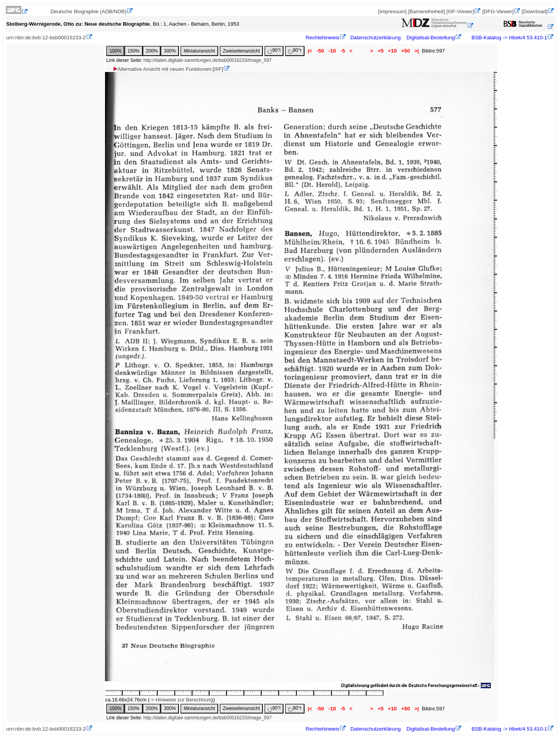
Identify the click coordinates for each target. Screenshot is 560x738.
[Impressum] (392, 11)
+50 (406, 51)
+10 (392, 51)
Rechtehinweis (323, 38)
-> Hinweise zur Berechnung (182, 700)
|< (310, 51)
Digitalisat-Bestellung (430, 38)
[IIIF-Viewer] (460, 11)
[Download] (535, 11)
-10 (332, 51)
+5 (381, 51)
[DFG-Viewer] (498, 11)
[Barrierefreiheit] (426, 11)
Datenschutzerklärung (376, 38)
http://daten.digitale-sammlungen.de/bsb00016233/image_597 (208, 60)
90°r (295, 51)
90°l (274, 51)
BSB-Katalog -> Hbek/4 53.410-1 (509, 38)
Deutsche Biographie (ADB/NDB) (89, 11)
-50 (320, 51)
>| (417, 51)
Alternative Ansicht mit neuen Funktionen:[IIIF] (168, 69)
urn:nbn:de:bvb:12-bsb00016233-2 (46, 38)
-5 (343, 51)
